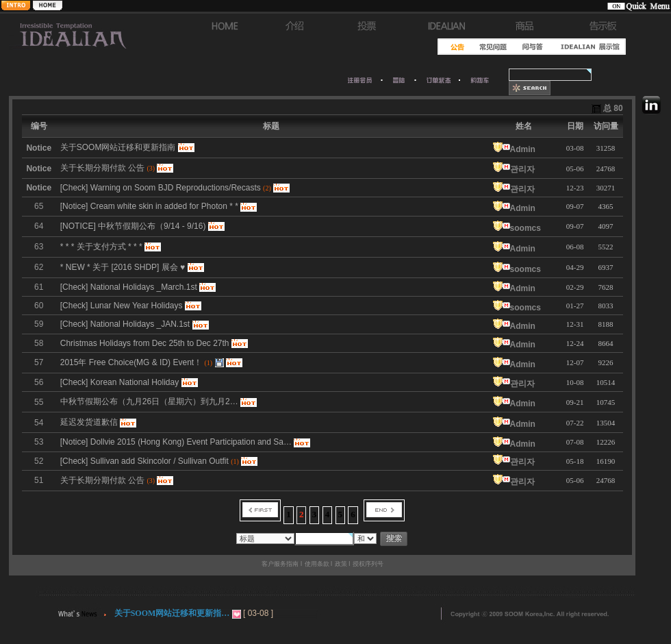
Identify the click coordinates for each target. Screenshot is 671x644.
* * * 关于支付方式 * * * (101, 247)
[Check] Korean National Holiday (119, 382)
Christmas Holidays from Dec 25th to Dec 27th (145, 343)
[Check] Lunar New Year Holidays (122, 306)
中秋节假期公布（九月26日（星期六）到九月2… (149, 401)
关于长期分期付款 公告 (102, 480)
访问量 (606, 126)
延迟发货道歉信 (89, 422)
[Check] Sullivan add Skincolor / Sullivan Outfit (144, 461)
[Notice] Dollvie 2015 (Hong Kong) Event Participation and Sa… (176, 442)
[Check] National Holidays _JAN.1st (125, 324)
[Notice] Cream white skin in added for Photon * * (149, 206)
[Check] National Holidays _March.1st (129, 287)
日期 (575, 126)
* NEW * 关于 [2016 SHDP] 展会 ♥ (123, 267)
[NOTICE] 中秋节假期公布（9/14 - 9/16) (133, 226)
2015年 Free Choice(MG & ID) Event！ (131, 362)
